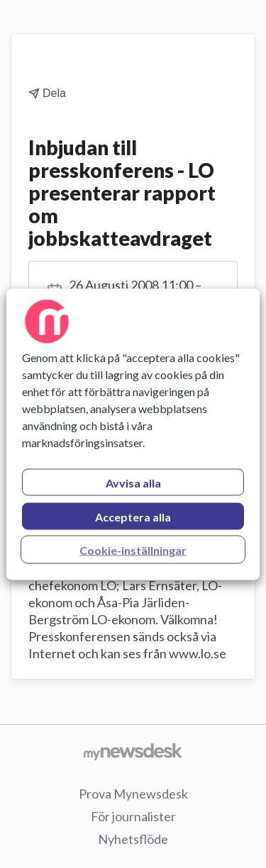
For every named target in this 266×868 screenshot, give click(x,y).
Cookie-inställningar (133, 549)
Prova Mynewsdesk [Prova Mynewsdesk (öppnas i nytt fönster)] (133, 794)
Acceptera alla (133, 516)
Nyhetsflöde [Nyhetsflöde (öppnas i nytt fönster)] (133, 839)
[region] (133, 434)
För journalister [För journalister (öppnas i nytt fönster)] (133, 816)
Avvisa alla (133, 482)
